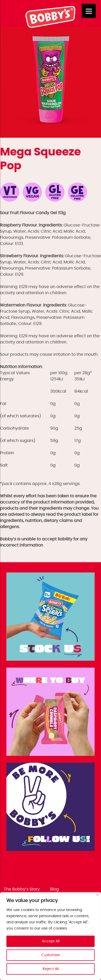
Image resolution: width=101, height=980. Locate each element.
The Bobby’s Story (22, 889)
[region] (50, 936)
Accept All (51, 941)
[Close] (98, 895)
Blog (54, 889)
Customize (51, 955)
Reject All (51, 969)
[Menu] (89, 11)
